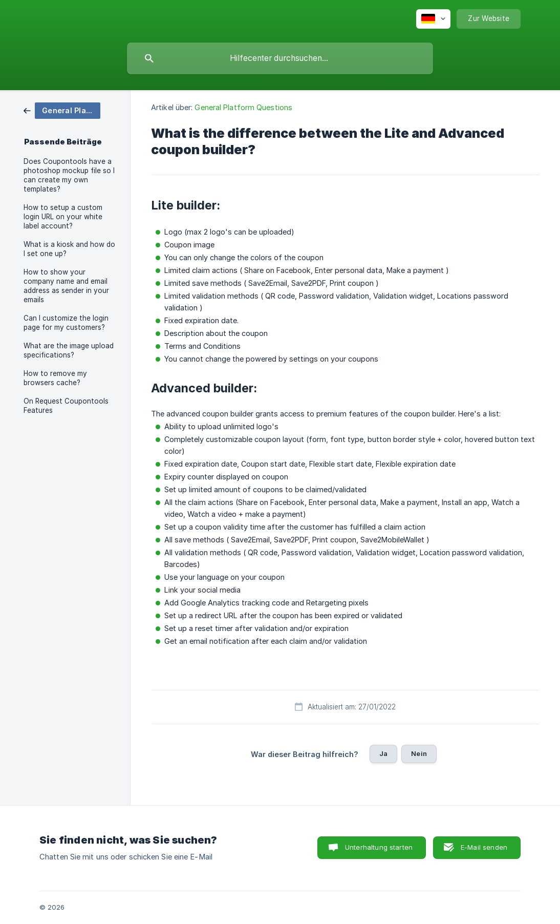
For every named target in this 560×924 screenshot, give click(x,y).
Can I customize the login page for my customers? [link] (66, 323)
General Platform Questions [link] (243, 107)
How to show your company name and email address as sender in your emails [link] (66, 286)
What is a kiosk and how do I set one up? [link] (69, 249)
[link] (62, 110)
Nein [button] (419, 753)
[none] (433, 19)
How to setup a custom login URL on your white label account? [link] (63, 217)
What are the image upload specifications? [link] (69, 350)
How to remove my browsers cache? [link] (55, 378)
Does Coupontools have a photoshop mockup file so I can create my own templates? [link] (69, 175)
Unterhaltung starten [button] (379, 847)
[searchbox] (280, 58)
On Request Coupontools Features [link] (66, 406)
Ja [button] (383, 753)
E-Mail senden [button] (484, 847)
